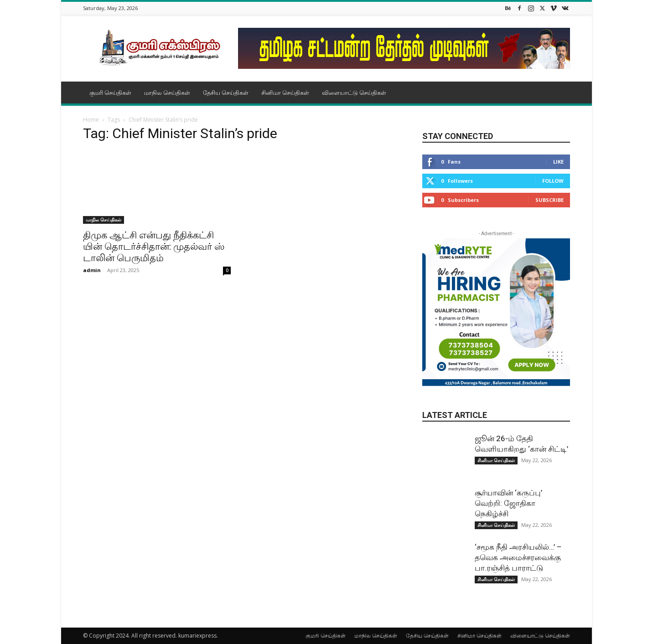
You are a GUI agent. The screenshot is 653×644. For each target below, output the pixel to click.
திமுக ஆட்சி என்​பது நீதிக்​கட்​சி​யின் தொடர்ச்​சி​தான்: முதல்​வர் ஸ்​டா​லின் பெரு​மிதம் (154, 247)
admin (92, 270)
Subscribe (549, 200)
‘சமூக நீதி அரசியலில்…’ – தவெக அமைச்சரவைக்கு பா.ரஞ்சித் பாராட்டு (518, 557)
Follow (553, 181)
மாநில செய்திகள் (167, 93)
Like (558, 162)
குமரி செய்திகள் (110, 93)
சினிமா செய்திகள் (285, 93)
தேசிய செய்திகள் (226, 93)
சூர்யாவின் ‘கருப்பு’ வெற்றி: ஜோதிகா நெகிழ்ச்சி (508, 503)
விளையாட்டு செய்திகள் (354, 93)
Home (91, 120)
